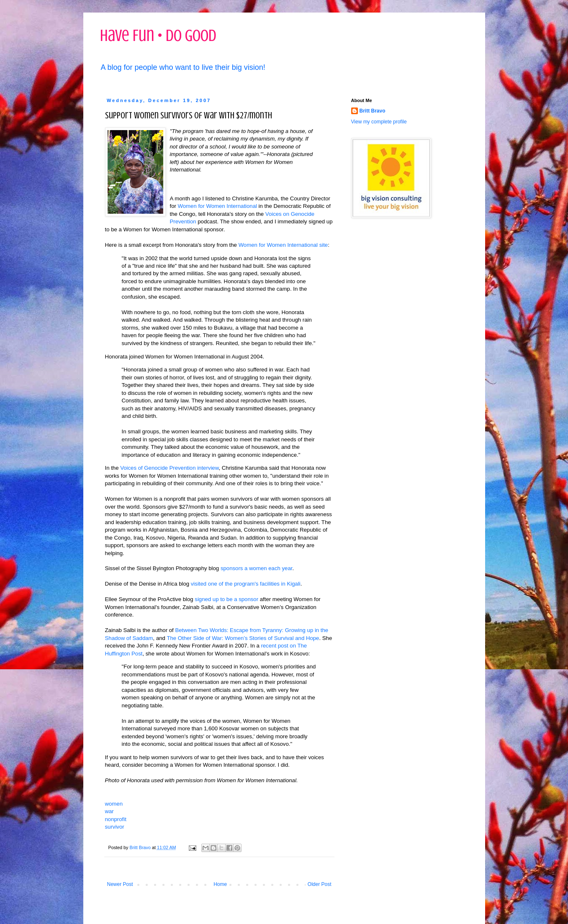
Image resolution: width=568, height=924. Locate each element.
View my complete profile (379, 122)
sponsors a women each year (257, 568)
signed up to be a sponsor (226, 599)
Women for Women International (217, 206)
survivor (115, 827)
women (114, 804)
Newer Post (120, 884)
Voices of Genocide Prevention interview (169, 468)
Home (220, 884)
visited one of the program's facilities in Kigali (246, 584)
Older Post (320, 884)
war (109, 811)
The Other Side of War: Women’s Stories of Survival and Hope (243, 638)
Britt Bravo (373, 111)
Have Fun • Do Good (158, 35)
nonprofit (116, 819)
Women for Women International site (283, 245)
